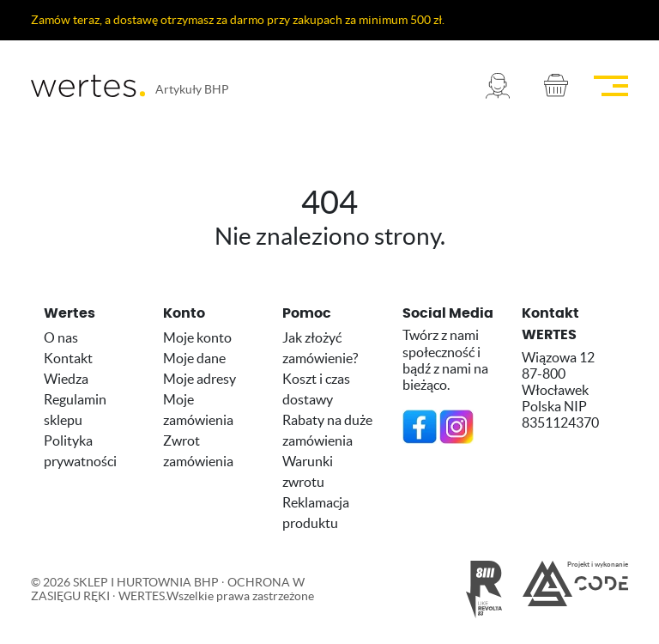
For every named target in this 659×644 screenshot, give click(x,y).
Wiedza (66, 379)
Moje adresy (200, 379)
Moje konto (197, 337)
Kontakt (68, 358)
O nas (61, 337)
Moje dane (194, 358)
